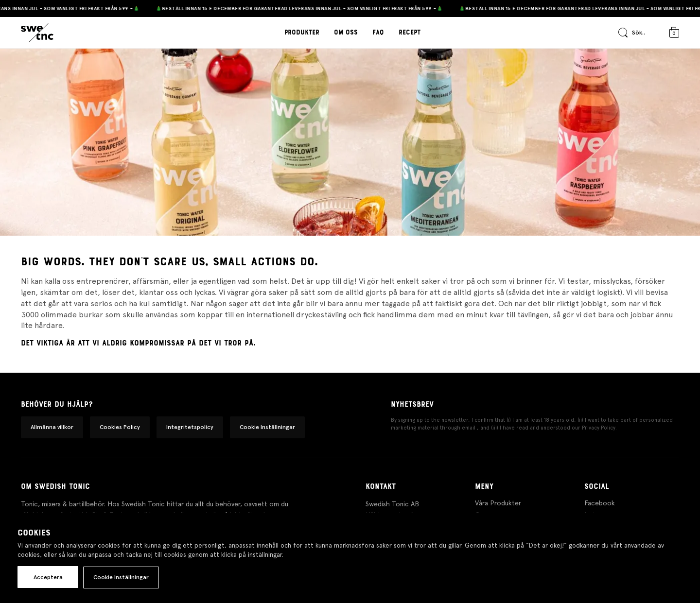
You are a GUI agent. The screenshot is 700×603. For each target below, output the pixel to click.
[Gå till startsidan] (37, 33)
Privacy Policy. (599, 428)
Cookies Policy (120, 427)
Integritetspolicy (190, 427)
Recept (410, 33)
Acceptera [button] (48, 577)
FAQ (378, 33)
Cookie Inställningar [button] (267, 427)
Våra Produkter (498, 503)
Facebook (600, 503)
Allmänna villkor (52, 427)
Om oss (346, 33)
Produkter (302, 33)
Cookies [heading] (34, 533)
